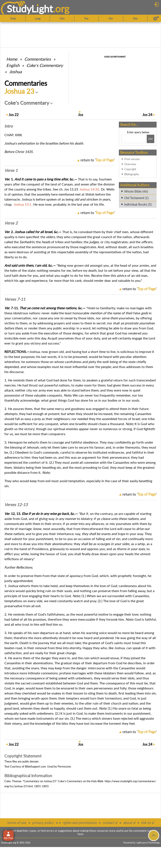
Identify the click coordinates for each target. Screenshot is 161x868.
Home (12, 59)
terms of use (17, 823)
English (13, 65)
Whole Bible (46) (136, 191)
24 (147, 115)
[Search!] (151, 139)
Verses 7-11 (15, 299)
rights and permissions (80, 823)
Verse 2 (11, 223)
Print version (132, 159)
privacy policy (43, 823)
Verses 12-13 (16, 505)
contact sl (110, 823)
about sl (129, 823)
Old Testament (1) (136, 198)
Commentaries (38, 59)
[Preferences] (156, 18)
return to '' (98, 160)
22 (14, 115)
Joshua (16, 72)
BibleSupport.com (35, 766)
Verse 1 (11, 170)
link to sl (147, 823)
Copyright (130, 169)
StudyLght (30, 9)
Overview (130, 164)
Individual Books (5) (138, 204)
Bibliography (132, 174)
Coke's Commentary (45, 65)
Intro (9, 126)
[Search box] (133, 139)
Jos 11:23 (71, 189)
